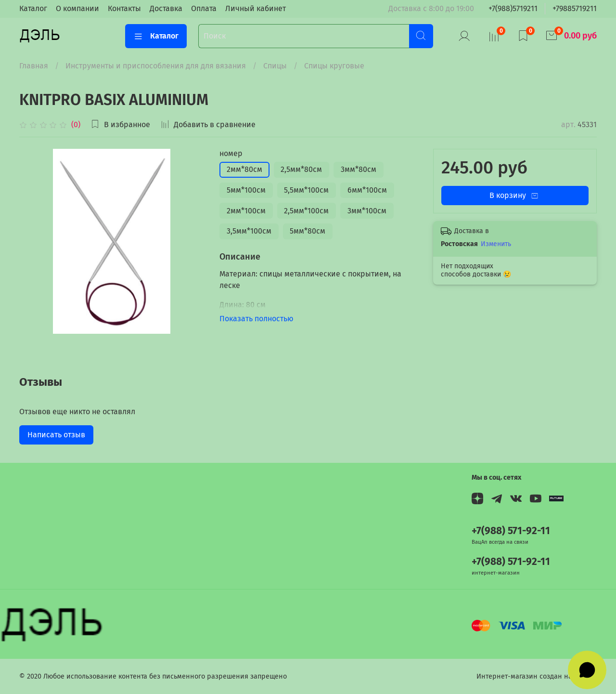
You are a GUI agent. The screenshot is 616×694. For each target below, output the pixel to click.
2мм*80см (244, 169)
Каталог (33, 8)
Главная (34, 66)
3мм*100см (367, 211)
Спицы (275, 66)
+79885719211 (575, 8)
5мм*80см (308, 231)
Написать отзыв (56, 435)
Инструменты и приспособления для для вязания (156, 66)
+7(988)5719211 (513, 8)
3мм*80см (359, 169)
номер (231, 153)
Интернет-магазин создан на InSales (537, 676)
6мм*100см (367, 190)
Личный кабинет (256, 8)
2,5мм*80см (301, 169)
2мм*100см (246, 211)
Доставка (166, 8)
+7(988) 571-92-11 (511, 531)
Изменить (496, 244)
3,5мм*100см (249, 231)
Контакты (124, 8)
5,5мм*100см (306, 190)
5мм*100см (246, 190)
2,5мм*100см (306, 211)
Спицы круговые (334, 66)
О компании (77, 8)
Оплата (204, 8)
